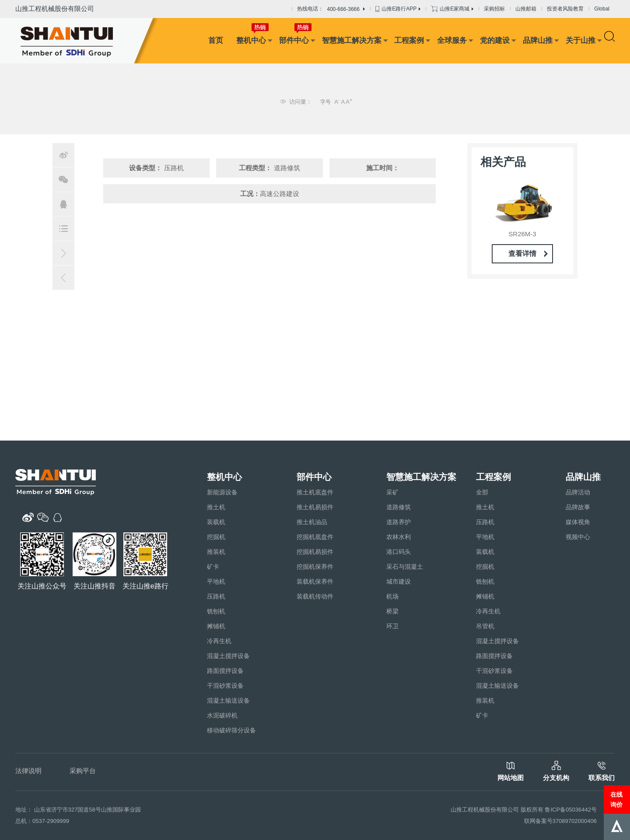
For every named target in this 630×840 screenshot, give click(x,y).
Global (602, 9)
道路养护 (399, 522)
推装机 (216, 552)
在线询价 (616, 799)
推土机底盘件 (315, 492)
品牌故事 (578, 507)
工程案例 (409, 40)
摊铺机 (216, 626)
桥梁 (392, 611)
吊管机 (485, 626)
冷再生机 (219, 641)
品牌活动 (578, 492)
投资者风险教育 (565, 9)
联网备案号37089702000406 (560, 821)
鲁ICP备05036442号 (571, 810)
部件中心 (294, 40)
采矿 (392, 492)
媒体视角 (578, 522)
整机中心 (251, 40)
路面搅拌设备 (225, 671)
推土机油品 (312, 522)
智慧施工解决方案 (352, 40)
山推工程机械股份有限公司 (55, 9)
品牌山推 (538, 40)
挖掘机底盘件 (315, 537)
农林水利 (399, 537)
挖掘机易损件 (315, 552)
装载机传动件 (315, 596)
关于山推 (581, 40)
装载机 (216, 522)
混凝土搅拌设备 (228, 656)
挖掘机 (216, 537)
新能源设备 (222, 492)
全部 (482, 492)
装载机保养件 (315, 581)
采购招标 (494, 9)
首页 (216, 40)
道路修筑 (399, 507)
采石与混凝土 (405, 567)
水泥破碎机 (222, 715)
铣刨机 (216, 611)
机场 (392, 596)
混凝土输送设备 (228, 700)
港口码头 (399, 552)
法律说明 (28, 771)
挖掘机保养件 (315, 567)
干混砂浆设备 (225, 686)
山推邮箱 (526, 9)
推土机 (216, 507)
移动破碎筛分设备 (231, 730)
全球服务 (452, 40)
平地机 (216, 581)
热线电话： (331, 9)
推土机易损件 (315, 507)
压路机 (216, 596)
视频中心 (578, 537)
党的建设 (495, 40)
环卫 (392, 626)
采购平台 (83, 771)
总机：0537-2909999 (42, 821)
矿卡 (213, 567)
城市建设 (399, 581)
